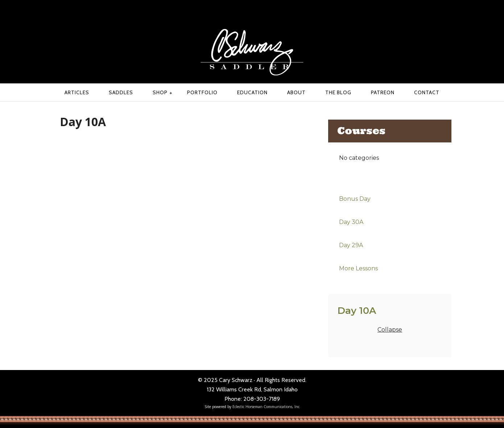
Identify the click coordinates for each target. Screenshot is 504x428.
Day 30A (351, 222)
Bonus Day (355, 199)
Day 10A (357, 310)
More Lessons (358, 268)
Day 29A (351, 245)
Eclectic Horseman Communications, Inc (266, 407)
